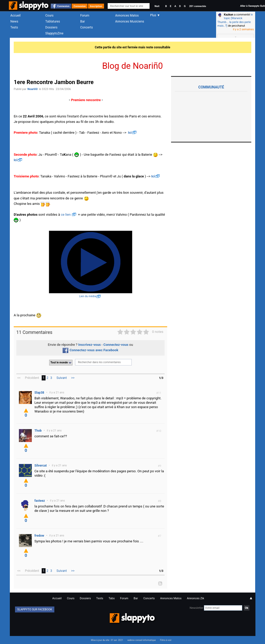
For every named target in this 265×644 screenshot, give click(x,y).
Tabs (112, 598)
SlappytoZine (54, 33)
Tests (14, 27)
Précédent (32, 378)
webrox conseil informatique (142, 640)
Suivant (62, 378)
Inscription (96, 6)
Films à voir (166, 640)
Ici (130, 133)
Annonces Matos (127, 16)
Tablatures (53, 21)
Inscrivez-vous (89, 345)
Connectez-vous (116, 345)
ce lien (66, 215)
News (14, 21)
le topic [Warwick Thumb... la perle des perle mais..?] (235, 20)
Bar (83, 21)
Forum (85, 16)
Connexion (63, 6)
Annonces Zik (196, 598)
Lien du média (88, 296)
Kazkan (229, 15)
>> (73, 378)
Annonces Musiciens (130, 21)
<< (19, 378)
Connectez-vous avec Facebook (90, 350)
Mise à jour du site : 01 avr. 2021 (107, 640)
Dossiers (51, 27)
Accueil (16, 16)
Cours (49, 16)
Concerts (87, 27)
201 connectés (198, 6)
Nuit (157, 6)
